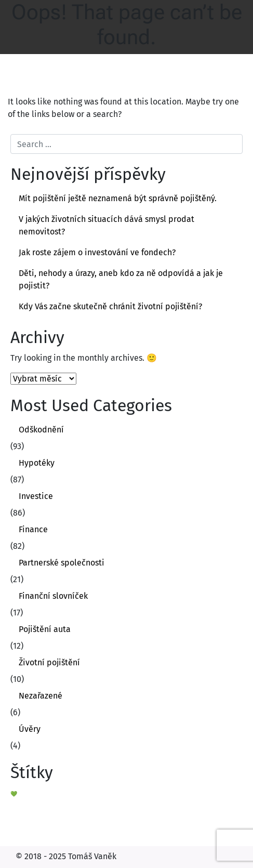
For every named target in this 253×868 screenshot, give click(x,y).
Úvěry (30, 729)
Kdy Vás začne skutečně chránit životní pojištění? (110, 306)
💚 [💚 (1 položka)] (14, 794)
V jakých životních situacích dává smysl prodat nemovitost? (106, 225)
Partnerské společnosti (62, 563)
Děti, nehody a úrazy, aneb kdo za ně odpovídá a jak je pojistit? (121, 279)
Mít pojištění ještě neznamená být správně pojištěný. (118, 198)
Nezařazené (41, 696)
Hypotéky (37, 463)
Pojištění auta (45, 629)
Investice (36, 496)
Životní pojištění (49, 662)
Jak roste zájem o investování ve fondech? (97, 252)
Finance (33, 529)
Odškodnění (41, 430)
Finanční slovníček (53, 596)
